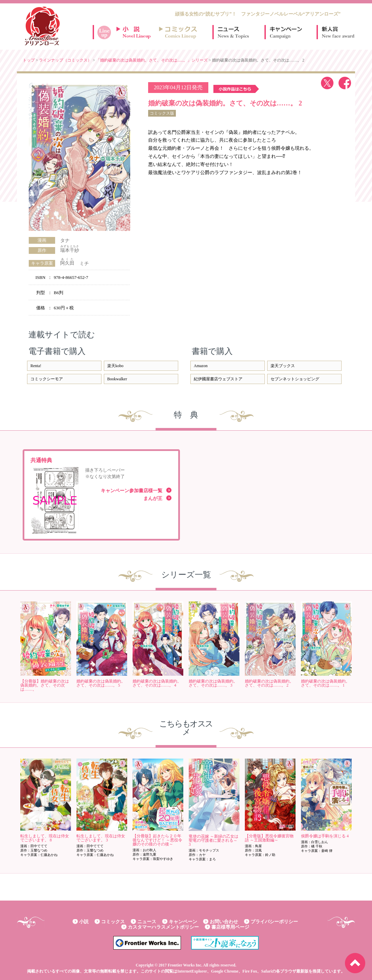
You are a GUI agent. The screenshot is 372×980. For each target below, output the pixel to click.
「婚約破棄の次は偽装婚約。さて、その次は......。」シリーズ (152, 60)
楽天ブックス (283, 366)
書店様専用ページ (230, 927)
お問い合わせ (224, 922)
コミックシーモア (47, 379)
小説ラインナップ (137, 32)
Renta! (36, 366)
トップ (29, 60)
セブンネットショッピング (295, 379)
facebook (345, 83)
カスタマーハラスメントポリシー (163, 927)
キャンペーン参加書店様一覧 (132, 491)
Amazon (201, 366)
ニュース (233, 32)
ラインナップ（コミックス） (65, 60)
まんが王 (153, 498)
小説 (84, 922)
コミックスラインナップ (179, 32)
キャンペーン (285, 32)
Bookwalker (117, 379)
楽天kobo (115, 366)
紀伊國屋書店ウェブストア (218, 379)
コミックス (113, 922)
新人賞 (338, 32)
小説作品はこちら (236, 89)
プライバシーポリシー (274, 922)
